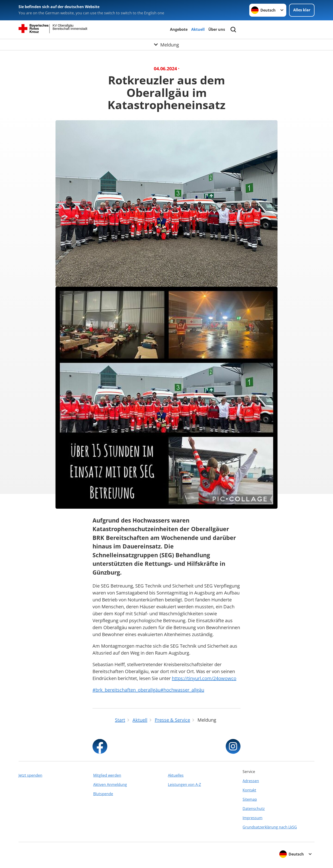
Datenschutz (254, 809)
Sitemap (250, 799)
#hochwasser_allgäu (182, 690)
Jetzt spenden (30, 775)
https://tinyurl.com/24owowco (204, 678)
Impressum (253, 818)
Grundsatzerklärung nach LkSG (270, 827)
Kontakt (249, 790)
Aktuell (198, 29)
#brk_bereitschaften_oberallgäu (126, 690)
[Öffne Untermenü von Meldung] (166, 45)
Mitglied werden (107, 775)
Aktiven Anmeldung (110, 785)
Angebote (179, 29)
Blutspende (103, 794)
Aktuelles (176, 775)
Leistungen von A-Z (184, 785)
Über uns (217, 29)
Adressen (251, 781)
